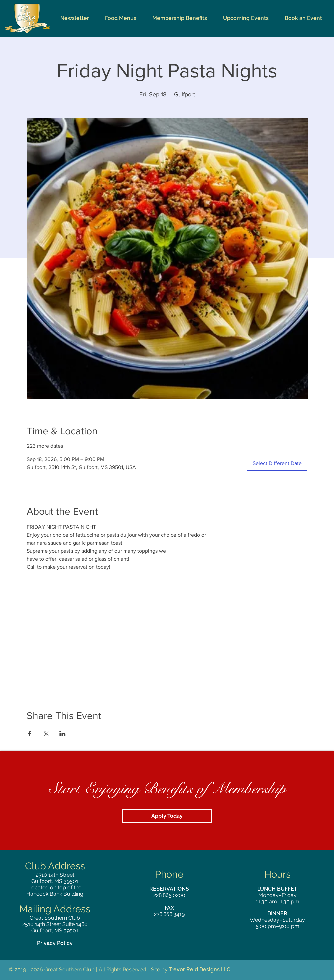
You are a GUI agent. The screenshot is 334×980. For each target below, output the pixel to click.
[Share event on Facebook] (30, 734)
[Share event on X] (46, 734)
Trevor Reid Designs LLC (200, 970)
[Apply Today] (167, 816)
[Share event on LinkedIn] (62, 734)
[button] (121, 18)
